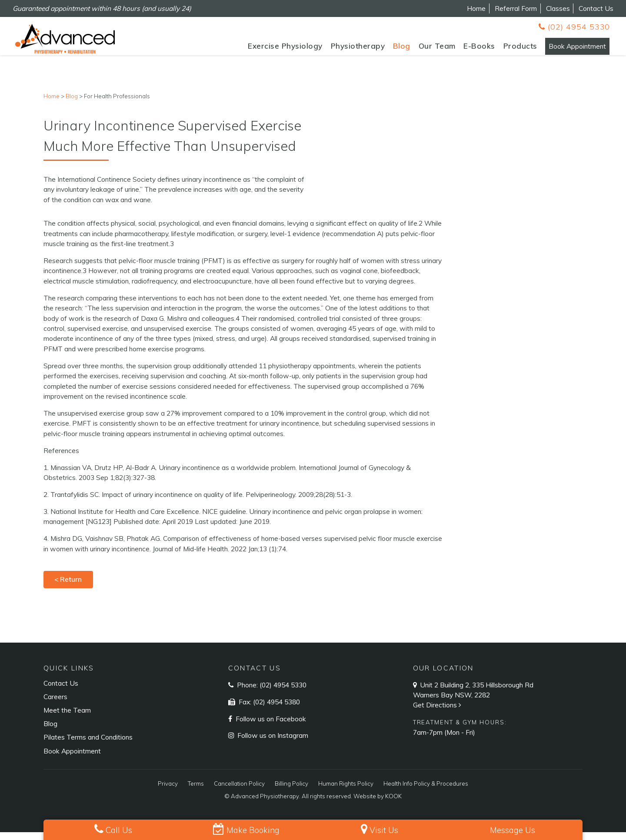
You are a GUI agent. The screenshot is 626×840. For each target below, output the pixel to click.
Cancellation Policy (239, 792)
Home (476, 8)
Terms (196, 792)
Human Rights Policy (346, 792)
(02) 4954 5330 (574, 27)
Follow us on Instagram (272, 743)
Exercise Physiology (264, 49)
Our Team (416, 49)
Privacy (168, 792)
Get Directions (438, 713)
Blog (380, 49)
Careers (55, 705)
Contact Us (596, 8)
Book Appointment (567, 49)
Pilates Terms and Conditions (88, 745)
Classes (558, 8)
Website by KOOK (378, 804)
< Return (68, 587)
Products (499, 49)
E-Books (458, 49)
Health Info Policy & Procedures (426, 792)
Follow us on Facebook (270, 727)
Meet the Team (67, 718)
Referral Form (516, 8)
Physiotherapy (337, 49)
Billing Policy (291, 792)
